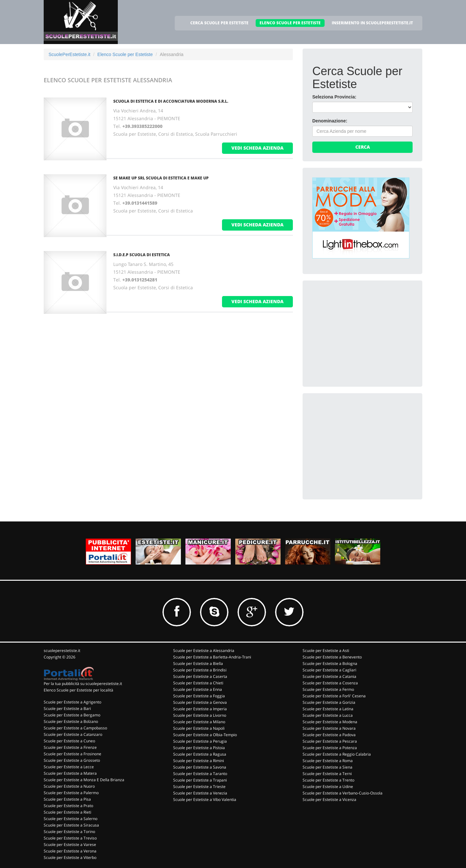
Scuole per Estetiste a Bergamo (72, 715)
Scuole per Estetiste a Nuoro (69, 786)
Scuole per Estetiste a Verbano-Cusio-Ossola (343, 793)
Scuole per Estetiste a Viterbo (70, 857)
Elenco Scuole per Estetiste (125, 54)
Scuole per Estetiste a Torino (69, 832)
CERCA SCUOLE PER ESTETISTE (219, 23)
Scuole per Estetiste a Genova (200, 702)
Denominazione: (330, 121)
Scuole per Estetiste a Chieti (198, 683)
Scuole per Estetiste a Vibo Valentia (205, 799)
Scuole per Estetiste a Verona (70, 851)
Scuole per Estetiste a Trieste (199, 787)
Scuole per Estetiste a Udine (328, 787)
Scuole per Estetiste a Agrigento (72, 702)
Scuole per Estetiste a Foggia (199, 696)
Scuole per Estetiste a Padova (329, 735)
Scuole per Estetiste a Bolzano (71, 721)
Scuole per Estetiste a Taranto (200, 774)
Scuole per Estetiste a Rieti (67, 812)
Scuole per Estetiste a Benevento (332, 657)
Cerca (363, 147)
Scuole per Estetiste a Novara (329, 728)
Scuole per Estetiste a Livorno (200, 715)
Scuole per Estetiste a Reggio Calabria (337, 754)
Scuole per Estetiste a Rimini (199, 761)
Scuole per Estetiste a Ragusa (200, 754)
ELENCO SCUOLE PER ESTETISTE (290, 23)
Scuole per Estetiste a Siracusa (71, 825)
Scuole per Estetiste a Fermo (328, 689)
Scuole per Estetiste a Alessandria (204, 651)
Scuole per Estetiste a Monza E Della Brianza (84, 780)
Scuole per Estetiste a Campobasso (75, 728)
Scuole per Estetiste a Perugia (200, 741)
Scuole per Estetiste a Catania (329, 676)
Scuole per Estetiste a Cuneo (69, 741)
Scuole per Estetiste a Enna (198, 689)
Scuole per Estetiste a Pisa (67, 799)
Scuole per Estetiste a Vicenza (329, 799)
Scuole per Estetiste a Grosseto (72, 760)
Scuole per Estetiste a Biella (198, 663)
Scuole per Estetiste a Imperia (200, 709)
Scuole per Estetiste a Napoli (199, 728)
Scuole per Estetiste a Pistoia (199, 748)
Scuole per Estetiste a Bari (67, 708)
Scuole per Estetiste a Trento (328, 780)
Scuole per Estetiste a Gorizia (329, 702)
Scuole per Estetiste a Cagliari (329, 670)
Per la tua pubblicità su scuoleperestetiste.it (83, 684)
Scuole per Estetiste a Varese (70, 845)
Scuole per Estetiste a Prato (68, 806)
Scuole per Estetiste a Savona (200, 767)
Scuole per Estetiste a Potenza (330, 748)
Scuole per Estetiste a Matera (70, 773)
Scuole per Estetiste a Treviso (70, 838)
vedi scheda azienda (257, 148)
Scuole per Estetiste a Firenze (70, 747)
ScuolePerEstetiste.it (69, 54)
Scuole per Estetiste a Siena (327, 767)
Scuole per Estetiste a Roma (328, 761)
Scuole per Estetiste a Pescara (330, 741)
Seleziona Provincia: (334, 97)
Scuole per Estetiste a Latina (328, 709)
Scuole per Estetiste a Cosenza (330, 683)
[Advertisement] (361, 331)
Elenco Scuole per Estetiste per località (78, 690)
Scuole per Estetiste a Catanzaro (73, 734)
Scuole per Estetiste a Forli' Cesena (334, 696)
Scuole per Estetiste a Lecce (69, 767)
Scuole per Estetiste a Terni (327, 774)
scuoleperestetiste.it (62, 651)
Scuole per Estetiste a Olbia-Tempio (205, 735)
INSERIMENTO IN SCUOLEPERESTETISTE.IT (372, 23)
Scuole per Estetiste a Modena (330, 722)
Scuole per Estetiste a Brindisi (200, 670)
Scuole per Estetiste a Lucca (328, 715)
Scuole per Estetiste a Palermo (71, 793)
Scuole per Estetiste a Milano (199, 722)
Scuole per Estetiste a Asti (326, 651)
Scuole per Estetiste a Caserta (200, 676)
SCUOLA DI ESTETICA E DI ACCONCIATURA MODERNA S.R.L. (171, 101)
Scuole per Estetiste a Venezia (200, 793)
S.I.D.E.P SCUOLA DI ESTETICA (142, 255)
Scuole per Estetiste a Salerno (71, 819)
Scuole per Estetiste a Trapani (200, 780)
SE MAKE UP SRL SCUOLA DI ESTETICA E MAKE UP (161, 178)
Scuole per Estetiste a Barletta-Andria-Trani (212, 657)
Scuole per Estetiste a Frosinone (72, 754)
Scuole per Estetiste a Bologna (330, 663)
